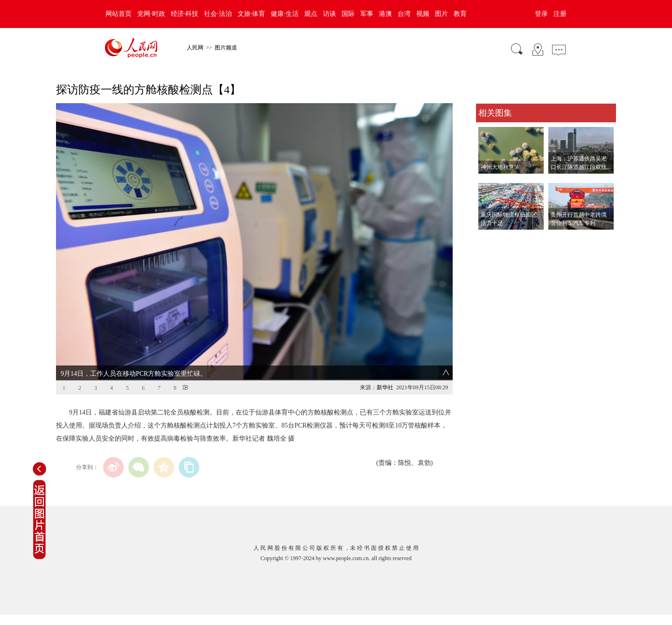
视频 (423, 14)
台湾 (404, 14)
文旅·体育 (252, 14)
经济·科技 (185, 14)
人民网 (195, 48)
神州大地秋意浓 (500, 167)
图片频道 (226, 48)
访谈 (329, 14)
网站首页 (119, 14)
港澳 (385, 14)
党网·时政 (151, 14)
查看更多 (489, 239)
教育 (460, 14)
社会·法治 (218, 14)
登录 (541, 14)
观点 (311, 14)
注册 (560, 14)
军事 (367, 14)
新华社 (385, 387)
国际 (348, 14)
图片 (441, 14)
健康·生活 (285, 14)
